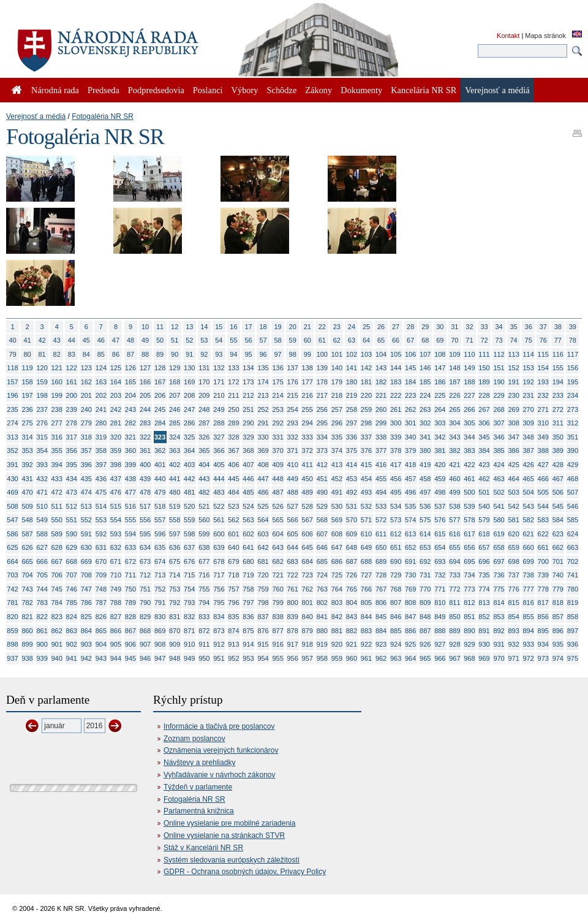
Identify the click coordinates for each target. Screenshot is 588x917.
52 (189, 340)
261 (396, 409)
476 (116, 492)
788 (116, 603)
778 (543, 589)
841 (322, 617)
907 (145, 644)
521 (204, 506)
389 (558, 451)
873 (219, 631)
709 (101, 575)
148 (454, 368)
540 (484, 506)
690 (396, 561)
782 (27, 603)
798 (263, 603)
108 (440, 354)
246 (175, 409)
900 (42, 644)
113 (513, 354)
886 (410, 631)
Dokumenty (361, 90)
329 (248, 437)
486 (263, 492)
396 (86, 465)
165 (130, 382)
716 (204, 575)
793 (189, 603)
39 (573, 327)
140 (337, 368)
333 (307, 437)
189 (484, 382)
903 (86, 644)
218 (337, 395)
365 (204, 451)
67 (410, 340)
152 (513, 368)
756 (219, 589)
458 (425, 479)
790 (145, 603)
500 (469, 492)
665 (27, 561)
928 (454, 644)
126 (130, 368)
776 (513, 589)
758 (248, 589)
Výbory (245, 90)
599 (204, 534)
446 (248, 479)
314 (27, 437)
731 (425, 575)
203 (116, 395)
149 (469, 368)
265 (454, 409)
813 (484, 603)
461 (469, 479)
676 (189, 561)
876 (263, 631)
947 (160, 658)
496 (410, 492)
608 (337, 534)
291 (263, 423)
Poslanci (208, 90)
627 (42, 547)
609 (352, 534)
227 (469, 395)
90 (175, 354)
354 (42, 451)
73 (499, 340)
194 (558, 382)
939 (42, 658)
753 (175, 589)
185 (425, 382)
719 (248, 575)
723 (307, 575)
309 (529, 423)
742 (12, 589)
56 (248, 340)
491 (337, 492)
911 (204, 644)
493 (366, 492)
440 (160, 479)
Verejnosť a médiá (36, 116)
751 (145, 589)
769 (410, 589)
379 (410, 451)
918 (307, 644)
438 (130, 479)
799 (277, 603)
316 (57, 437)
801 (307, 603)
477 (130, 492)
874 (233, 631)
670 (101, 561)
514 (101, 506)
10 (145, 327)
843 (352, 617)
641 (248, 547)
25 (366, 327)
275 (27, 423)
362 (160, 451)
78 (573, 340)
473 (72, 492)
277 (57, 423)
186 (440, 382)
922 (366, 644)
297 (352, 423)
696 (484, 561)
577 (454, 520)
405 (219, 465)
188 (469, 382)
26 (381, 327)
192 (529, 382)
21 (307, 327)
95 (248, 354)
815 (513, 603)
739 (543, 575)
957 (307, 658)
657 (484, 547)
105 (396, 354)
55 (233, 340)
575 (425, 520)
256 (322, 409)
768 (396, 589)
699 (529, 561)
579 (484, 520)
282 (130, 423)
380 (425, 451)
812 (469, 603)
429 (573, 465)
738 (529, 575)
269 (513, 409)
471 (42, 492)
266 (469, 409)
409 (277, 465)
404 (204, 465)
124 (101, 368)
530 (337, 506)
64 (366, 340)
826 (101, 617)
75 (529, 340)
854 (513, 617)
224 (425, 395)
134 (248, 368)
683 (293, 561)
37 (543, 327)
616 (454, 534)
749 (116, 589)
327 (219, 437)
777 (529, 589)
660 (529, 547)
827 (116, 617)
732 (440, 575)
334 (322, 437)
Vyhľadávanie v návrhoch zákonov (220, 775)
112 (499, 354)
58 (278, 340)
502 (499, 492)
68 (425, 340)
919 (322, 644)
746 (72, 589)
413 (337, 465)
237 (42, 409)
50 (160, 340)
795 (219, 603)
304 (454, 423)
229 (499, 395)
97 (278, 354)
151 (499, 368)
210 (219, 395)
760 (277, 589)
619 (499, 534)
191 (513, 382)
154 (543, 368)
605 (293, 534)
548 (27, 520)
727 (366, 575)
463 (499, 479)
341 (425, 437)
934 (543, 644)
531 (352, 506)
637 (189, 547)
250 (233, 409)
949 (189, 658)
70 (454, 340)
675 (175, 561)
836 (248, 617)
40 (12, 340)
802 (322, 603)
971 (513, 658)
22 (322, 327)
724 (322, 575)
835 (233, 617)
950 (204, 658)
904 (101, 644)
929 (469, 644)
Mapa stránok (545, 36)
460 (454, 479)
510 (42, 506)
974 (558, 658)
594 (130, 534)
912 (219, 644)
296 (337, 423)
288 (219, 423)
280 (101, 423)
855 (529, 617)
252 (263, 409)
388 (543, 451)
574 (410, 520)
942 (86, 658)
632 (116, 547)
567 (307, 520)
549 (42, 520)
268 (499, 409)
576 (440, 520)
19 (278, 327)
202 (101, 395)
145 (410, 368)
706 (57, 575)
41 (27, 340)
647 (337, 547)
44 (72, 340)
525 (263, 506)
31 (454, 327)
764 (337, 589)
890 (469, 631)
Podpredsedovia (156, 90)
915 (263, 644)
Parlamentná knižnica (199, 811)
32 (469, 327)
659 (513, 547)
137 (293, 368)
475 (101, 492)
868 (145, 631)
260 (381, 409)
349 (543, 437)
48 (130, 340)
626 (27, 547)
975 (573, 658)
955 (277, 658)
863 (72, 631)
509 (27, 506)
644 (293, 547)
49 (145, 340)
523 (233, 506)
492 (352, 492)
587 (27, 534)
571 (366, 520)
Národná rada (55, 90)
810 (440, 603)
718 (233, 575)
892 (499, 631)
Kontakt (508, 36)
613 (410, 534)
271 (543, 409)
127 (145, 368)
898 (12, 644)
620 (513, 534)
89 (160, 354)
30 (440, 327)
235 (12, 409)
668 (72, 561)
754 (189, 589)
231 (529, 395)
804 (352, 603)
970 (499, 658)
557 (160, 520)
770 (425, 589)
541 (499, 506)
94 (233, 354)
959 (337, 658)
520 (189, 506)
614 (425, 534)
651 (396, 547)
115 (543, 354)
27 (396, 327)
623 (558, 534)
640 (233, 547)
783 (42, 603)
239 (72, 409)
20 (293, 327)
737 (513, 575)
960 (352, 658)
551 (72, 520)
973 (543, 658)
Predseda (104, 90)
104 (381, 354)
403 (189, 465)
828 (130, 617)
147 (440, 368)
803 (337, 603)
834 (219, 617)
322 (145, 437)
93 (219, 354)
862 (57, 631)
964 (410, 658)
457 (410, 479)
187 (454, 382)
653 (425, 547)
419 (425, 465)
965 (425, 658)
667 (57, 561)
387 (529, 451)
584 (558, 520)
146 (425, 368)
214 (277, 395)
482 (204, 492)
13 (189, 327)
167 (160, 382)
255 (307, 409)
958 (322, 658)
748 (101, 589)
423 (484, 465)
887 (425, 631)
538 (454, 506)
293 (293, 423)
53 (204, 340)
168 (175, 382)
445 (233, 479)
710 (116, 575)
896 (558, 631)
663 (573, 547)
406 (233, 465)
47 (116, 340)
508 (12, 506)
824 (72, 617)
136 (277, 368)
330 (263, 437)
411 (307, 465)
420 (440, 465)
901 (57, 644)
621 (529, 534)
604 (277, 534)
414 (352, 465)
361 (145, 451)
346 (499, 437)
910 (189, 644)
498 (440, 492)
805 (366, 603)
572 (381, 520)
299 (381, 423)
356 (72, 451)
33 (484, 327)
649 (366, 547)
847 (410, 617)
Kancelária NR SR (424, 90)
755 (204, 589)
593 (116, 534)
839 (293, 617)
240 (86, 409)
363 (175, 451)
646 (322, 547)
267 (484, 409)
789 (130, 603)
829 (145, 617)
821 (27, 617)
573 (396, 520)
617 (469, 534)
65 (381, 340)
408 (263, 465)
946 (145, 658)
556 (145, 520)
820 (12, 617)
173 (248, 382)
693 (440, 561)
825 (86, 617)
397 (101, 465)
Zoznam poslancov (194, 739)
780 (573, 589)
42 (42, 340)
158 (27, 382)
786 (86, 603)
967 (454, 658)
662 (558, 547)
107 (425, 354)
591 (86, 534)
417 (396, 465)
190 (499, 382)
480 (175, 492)
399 (130, 465)
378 (396, 451)
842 (337, 617)
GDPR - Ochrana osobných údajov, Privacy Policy (245, 872)
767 (381, 589)
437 (116, 479)
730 (410, 575)
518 (160, 506)
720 (263, 575)
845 (381, 617)
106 (410, 354)
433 (57, 479)
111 (484, 354)
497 (425, 492)
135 (263, 368)
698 (513, 561)
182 (381, 382)
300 (396, 423)
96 (263, 354)
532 (366, 506)
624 (573, 534)
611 (381, 534)
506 (558, 492)
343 (454, 437)
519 (175, 506)
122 (72, 368)
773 (469, 589)
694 (454, 561)
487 (277, 492)
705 (42, 575)
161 (72, 382)
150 (484, 368)
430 (12, 479)
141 (352, 368)
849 (440, 617)
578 (469, 520)
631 (101, 547)
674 (160, 561)
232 (543, 395)
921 (352, 644)
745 (57, 589)
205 (145, 395)
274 (12, 423)
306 (484, 423)
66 (396, 340)
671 (116, 561)
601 (233, 534)
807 (396, 603)
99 (307, 354)
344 (469, 437)
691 (410, 561)
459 (440, 479)
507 (573, 492)
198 (42, 395)
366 (219, 451)
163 (101, 382)
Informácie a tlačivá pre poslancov (219, 726)
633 (130, 547)
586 (12, 534)
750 (130, 589)
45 (86, 340)
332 (293, 437)
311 (558, 423)
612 (396, 534)
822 (42, 617)
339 (396, 437)
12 (175, 327)
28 (410, 327)
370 (277, 451)
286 (189, 423)
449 (293, 479)
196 (12, 395)
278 (72, 423)
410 (293, 465)
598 (189, 534)
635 (160, 547)
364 (189, 451)
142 (366, 368)
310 (543, 423)
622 (543, 534)
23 (337, 327)
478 (145, 492)
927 (440, 644)
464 (513, 479)
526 (277, 506)
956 (293, 658)
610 (366, 534)
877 (277, 631)
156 (573, 368)
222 (396, 395)
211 (233, 395)
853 (499, 617)
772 (454, 589)
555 (130, 520)
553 (101, 520)
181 (366, 382)
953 (248, 658)
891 (484, 631)
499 (454, 492)
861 (42, 631)
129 (175, 368)
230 (513, 395)
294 (307, 423)
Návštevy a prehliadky (199, 763)
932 (513, 644)
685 (322, 561)
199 (57, 395)
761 (293, 589)
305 (469, 423)
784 (57, 603)
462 (484, 479)
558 (175, 520)
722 (293, 575)
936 (573, 644)
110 (469, 354)
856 (543, 617)
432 (42, 479)
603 (263, 534)
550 (57, 520)
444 (219, 479)
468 (573, 479)
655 (454, 547)
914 (248, 644)
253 (277, 409)
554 (116, 520)
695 (469, 561)
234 (573, 395)
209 (204, 395)
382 (454, 451)
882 (352, 631)
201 (86, 395)
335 (337, 437)
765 (352, 589)
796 (233, 603)
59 (293, 340)
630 (86, 547)
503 (513, 492)
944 (116, 658)
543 (529, 506)
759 (263, 589)
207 (175, 395)
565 (277, 520)
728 (381, 575)
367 (233, 451)
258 (352, 409)
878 (293, 631)
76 (543, 340)
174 (263, 382)
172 (233, 382)
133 (233, 368)
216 (307, 395)
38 (558, 327)
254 (293, 409)
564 (263, 520)
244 (145, 409)
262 (410, 409)
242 (116, 409)
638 (204, 547)
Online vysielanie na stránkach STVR (224, 835)
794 (204, 603)
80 (27, 354)
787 (101, 603)
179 (337, 382)
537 (440, 506)
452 (337, 479)
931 (499, 644)
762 (307, 589)
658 (499, 547)
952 (233, 658)
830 (160, 617)
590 (72, 534)
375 (352, 451)
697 (499, 561)
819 (573, 603)
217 (322, 395)
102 (352, 354)
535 (410, 506)
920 (337, 644)
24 (352, 327)
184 (410, 382)
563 (248, 520)
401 (160, 465)
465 (529, 479)
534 (396, 506)
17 (248, 327)
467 (558, 479)
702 (573, 561)
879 (307, 631)
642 (263, 547)
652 (410, 547)
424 (499, 465)
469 (12, 492)
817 (543, 603)
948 (175, 658)
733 (454, 575)
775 (499, 589)
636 (175, 547)
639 (219, 547)
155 (558, 368)
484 (233, 492)
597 (175, 534)
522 (219, 506)
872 (204, 631)
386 (513, 451)
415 (366, 465)
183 (396, 382)
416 (381, 465)
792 (175, 603)
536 (425, 506)
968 (469, 658)
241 (101, 409)
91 (189, 354)
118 (12, 368)
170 (204, 382)
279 (86, 423)
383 (469, 451)
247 (189, 409)
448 (277, 479)
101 (337, 354)
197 (27, 395)
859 (12, 631)
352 (12, 451)
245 (160, 409)
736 (499, 575)
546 (573, 506)
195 (573, 382)
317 (72, 437)
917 (293, 644)
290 (248, 423)
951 (219, 658)
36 (529, 327)
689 (381, 561)
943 (101, 658)
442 (189, 479)
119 (27, 368)
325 (189, 437)
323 (160, 437)
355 (57, 451)
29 (425, 327)
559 (189, 520)
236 (27, 409)
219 (352, 395)
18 (263, 327)
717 (219, 575)
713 (160, 575)
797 (248, 603)
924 (396, 644)
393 (42, 465)
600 (219, 534)
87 (130, 354)
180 (352, 382)
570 (352, 520)
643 (277, 547)
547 (12, 520)
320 (116, 437)
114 (529, 354)
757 (233, 589)
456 (396, 479)
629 (72, 547)
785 (72, 603)
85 (101, 354)
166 (145, 382)
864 (86, 631)
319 (101, 437)
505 (543, 492)
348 (529, 437)
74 (514, 340)
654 (440, 547)
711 (130, 575)
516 (130, 506)
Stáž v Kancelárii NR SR (203, 848)
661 (543, 547)
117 (573, 354)
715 (189, 575)
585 (573, 520)
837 (263, 617)
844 (366, 617)
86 (116, 354)
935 (558, 644)
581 (513, 520)
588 (42, 534)
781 (12, 603)
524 (248, 506)
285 (175, 423)
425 (513, 465)
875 (248, 631)
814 (499, 603)
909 (175, 644)
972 (529, 658)
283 (145, 423)
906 (130, 644)
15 (219, 327)
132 (219, 368)
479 (160, 492)
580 (499, 520)
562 (233, 520)
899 (27, 644)
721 (277, 575)
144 (396, 368)
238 (57, 409)
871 (189, 631)
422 (469, 465)
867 (130, 631)
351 (573, 437)
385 (499, 451)
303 (440, 423)
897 (573, 631)
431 (27, 479)
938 (27, 658)
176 (293, 382)
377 (381, 451)
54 (219, 340)
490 (322, 492)
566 (293, 520)
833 (204, 617)
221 (381, 395)
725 (337, 575)
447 (263, 479)
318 (86, 437)
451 (322, 479)
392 (27, 465)
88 (145, 354)
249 (219, 409)
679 (233, 561)
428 (558, 465)
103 (366, 354)
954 (263, 658)
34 (499, 327)
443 (204, 479)
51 (175, 340)
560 (204, 520)
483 (219, 492)
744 (42, 589)
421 (454, 465)
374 (337, 451)
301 (410, 423)
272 (558, 409)
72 (484, 340)
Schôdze (282, 90)
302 (425, 423)
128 (160, 368)
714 (175, 575)
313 (12, 437)
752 (160, 589)
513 (86, 506)
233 (558, 395)
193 (543, 382)
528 (307, 506)
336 (352, 437)
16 (233, 327)
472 (57, 492)
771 (440, 589)
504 (529, 492)
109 (454, 354)
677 (204, 561)
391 (12, 465)
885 (396, 631)
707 (72, 575)
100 (322, 354)
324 (175, 437)
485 (248, 492)
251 (248, 409)
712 (145, 575)
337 (366, 437)
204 (130, 395)
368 (248, 451)
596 (160, 534)
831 (175, 617)
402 (175, 465)
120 (42, 368)
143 (381, 368)
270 (529, 409)
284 (160, 423)
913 (233, 644)
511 (57, 506)
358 (101, 451)
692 (425, 561)
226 (454, 395)
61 (322, 340)
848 (425, 617)
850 (454, 617)
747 (86, 589)
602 (248, 534)
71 (469, 340)
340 (410, 437)
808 (410, 603)
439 (145, 479)
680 (248, 561)
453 (352, 479)
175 (277, 382)
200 (72, 395)
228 (484, 395)
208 (189, 395)
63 (352, 340)
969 (484, 658)
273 (573, 409)
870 (175, 631)
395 (72, 465)
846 (396, 617)
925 (410, 644)
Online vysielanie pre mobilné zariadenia (229, 823)
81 (42, 354)
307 (499, 423)
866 (116, 631)
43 (57, 340)
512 (72, 506)
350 (558, 437)
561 (219, 520)
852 (484, 617)
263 (425, 409)
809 (425, 603)
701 (558, 561)
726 (352, 575)
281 (116, 423)
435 (86, 479)
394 (57, 465)
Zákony (318, 90)
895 (543, 631)
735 (484, 575)
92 (204, 354)
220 (366, 395)
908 (160, 644)
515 (116, 506)
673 (145, 561)
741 (573, 575)
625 (12, 547)
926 (425, 644)
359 (116, 451)
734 (469, 575)
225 (440, 395)
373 (322, 451)
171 (219, 382)
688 (366, 561)
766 (366, 589)
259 (366, 409)
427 (543, 465)
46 (101, 340)
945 (130, 658)
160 (57, 382)
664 (12, 561)
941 (72, 658)
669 (86, 561)
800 (293, 603)
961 (366, 658)
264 (440, 409)
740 (558, 575)
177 (307, 382)
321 (130, 437)
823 (57, 617)
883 (366, 631)
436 (101, 479)
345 (484, 437)
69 (440, 340)
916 (277, 644)
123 (86, 368)
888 (440, 631)
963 (396, 658)
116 (558, 354)
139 (322, 368)
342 (440, 437)
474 (86, 492)
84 (86, 354)
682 (277, 561)
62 (337, 340)
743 (27, 589)
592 (101, 534)
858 (573, 617)
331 (277, 437)
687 (352, 561)
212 (248, 395)
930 (484, 644)
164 (116, 382)
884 (381, 631)
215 (293, 395)
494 (381, 492)
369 (263, 451)
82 (57, 354)
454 (366, 479)
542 (513, 506)
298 (366, 423)
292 (277, 423)
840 (307, 617)
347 (513, 437)
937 (12, 658)
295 (322, 423)
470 (27, 492)
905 (116, 644)
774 (484, 589)
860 (27, 631)
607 (322, 534)
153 (529, 368)
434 (72, 479)
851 (469, 617)
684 (307, 561)
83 (72, 354)
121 (57, 368)
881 (337, 631)
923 (381, 644)
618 (484, 534)
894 (529, 631)
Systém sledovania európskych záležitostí (232, 860)
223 (410, 395)
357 (86, 451)
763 (322, 589)
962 (381, 658)
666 (42, 561)
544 (543, 506)
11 (160, 327)
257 (337, 409)
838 (277, 617)
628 (57, 547)
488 (293, 492)
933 (529, 644)
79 (12, 354)
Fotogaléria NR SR (103, 116)
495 (396, 492)
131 (204, 368)
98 (293, 354)
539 (469, 506)
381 (440, 451)
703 (12, 575)
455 (381, 479)
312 (573, 423)
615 (440, 534)
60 (307, 340)
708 (86, 575)
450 (307, 479)
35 (514, 327)
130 (189, 368)
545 (558, 506)
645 (307, 547)
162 (86, 382)
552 (86, 520)
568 (322, 520)
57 (263, 340)
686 (337, 561)
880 (322, 631)
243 (130, 409)
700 (543, 561)
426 (529, 465)
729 (396, 575)
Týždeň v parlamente (198, 787)
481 (189, 492)
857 (558, 617)
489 (307, 492)
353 (27, 451)
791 (160, 603)
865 (101, 631)
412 (322, 465)
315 (42, 437)
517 (145, 506)
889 (454, 631)
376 (366, 451)
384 (484, 451)
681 (263, 561)
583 (543, 520)
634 (145, 547)
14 (204, 327)
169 (189, 382)
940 (57, 658)
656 (469, 547)
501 (484, 492)
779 (558, 589)
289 (233, 423)
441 (175, 479)
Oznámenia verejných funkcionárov (221, 750)
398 (116, 465)
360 (130, 451)
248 (204, 409)
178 (322, 382)
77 (558, 340)
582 (529, 520)
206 (160, 395)
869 (160, 631)
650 (381, 547)
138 (307, 368)
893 (513, 631)
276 (42, 423)
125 (116, 368)
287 (204, 423)
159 (42, 382)
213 (263, 395)
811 (454, 603)
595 (145, 534)
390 (573, 451)
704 (27, 575)
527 (293, 506)
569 (337, 520)
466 (543, 479)
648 (352, 547)
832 (189, 617)
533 (381, 506)
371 (293, 451)
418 (410, 465)
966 (440, 658)
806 (381, 603)
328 (233, 437)
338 (381, 437)
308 (513, 423)
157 (12, 382)
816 (529, 603)
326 (204, 437)
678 (219, 561)
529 (322, 506)
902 (72, 644)
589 (57, 534)
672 (130, 561)
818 (558, 603)
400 (145, 465)
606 (307, 534)
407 (248, 465)
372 (307, 451)
